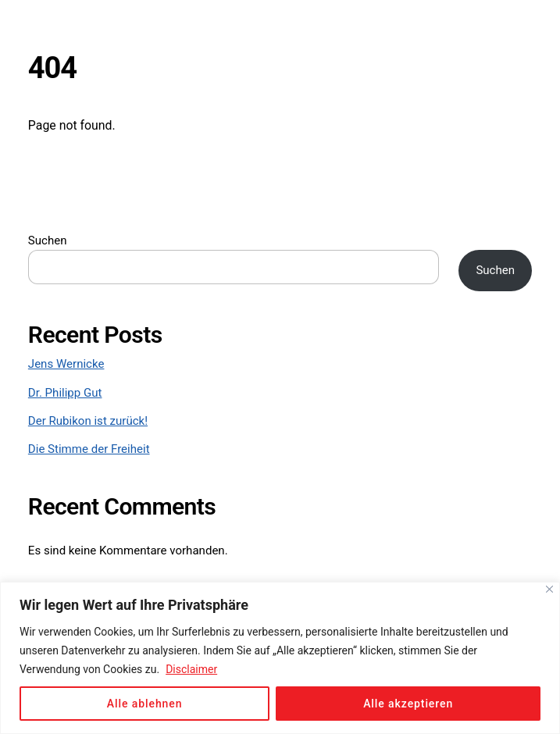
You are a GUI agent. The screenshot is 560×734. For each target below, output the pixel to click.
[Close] (549, 589)
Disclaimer (191, 669)
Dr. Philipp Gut (65, 393)
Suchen (48, 241)
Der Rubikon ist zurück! (88, 421)
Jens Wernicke (66, 364)
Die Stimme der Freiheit (89, 449)
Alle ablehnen (145, 704)
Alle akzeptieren (408, 704)
